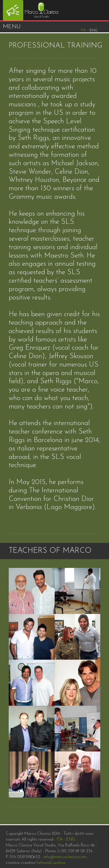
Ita (83, 30)
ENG (71, 840)
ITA (60, 840)
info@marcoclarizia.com (65, 857)
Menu (12, 27)
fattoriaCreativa (51, 863)
